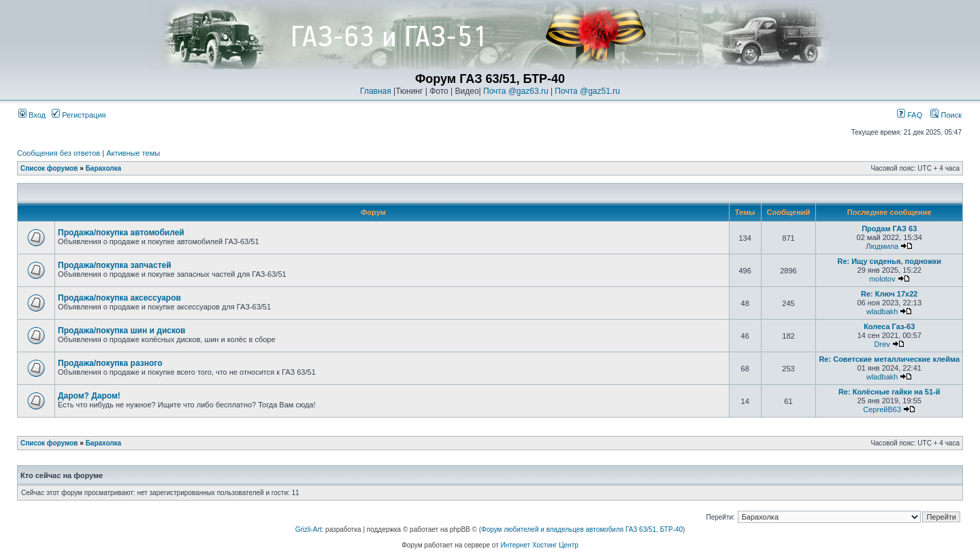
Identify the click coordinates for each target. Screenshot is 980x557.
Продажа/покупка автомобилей (121, 233)
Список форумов (49, 168)
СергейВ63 (882, 409)
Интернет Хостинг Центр (540, 545)
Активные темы (133, 153)
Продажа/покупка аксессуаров (119, 298)
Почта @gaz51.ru (587, 91)
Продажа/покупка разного (110, 363)
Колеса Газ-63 (889, 326)
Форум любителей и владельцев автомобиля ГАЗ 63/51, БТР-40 (582, 529)
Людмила (882, 246)
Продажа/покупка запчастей (115, 265)
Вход (32, 115)
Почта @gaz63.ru (516, 91)
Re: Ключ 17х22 (889, 294)
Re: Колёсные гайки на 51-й (889, 392)
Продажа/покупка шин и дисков (122, 331)
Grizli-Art (309, 529)
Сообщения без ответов (59, 153)
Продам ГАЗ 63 (889, 229)
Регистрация (79, 115)
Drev (882, 344)
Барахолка (104, 168)
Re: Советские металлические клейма (889, 359)
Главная (376, 91)
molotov (882, 279)
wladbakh (882, 311)
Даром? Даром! (89, 396)
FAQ (910, 115)
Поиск (946, 115)
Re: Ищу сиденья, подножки (889, 261)
